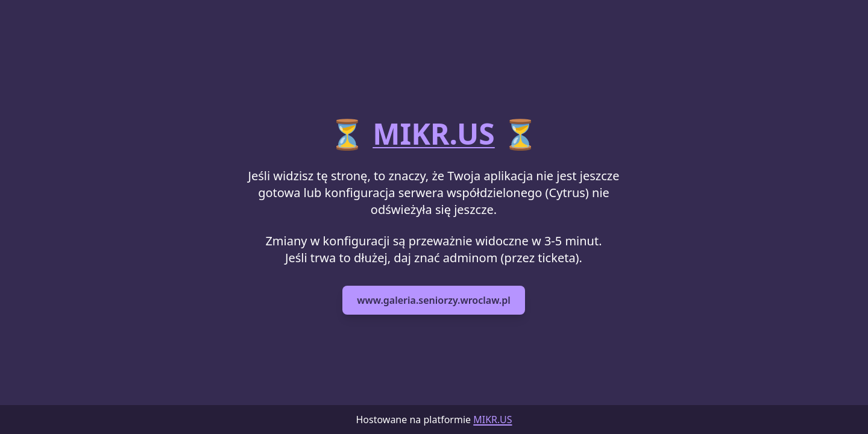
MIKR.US (434, 134)
